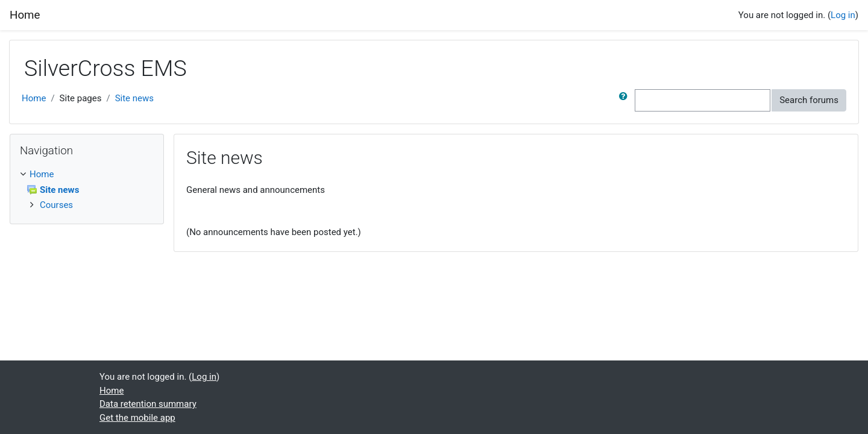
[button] (626, 100)
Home (34, 98)
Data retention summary (148, 404)
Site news (134, 98)
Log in (843, 15)
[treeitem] (87, 175)
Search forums (809, 100)
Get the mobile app (137, 418)
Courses (56, 205)
